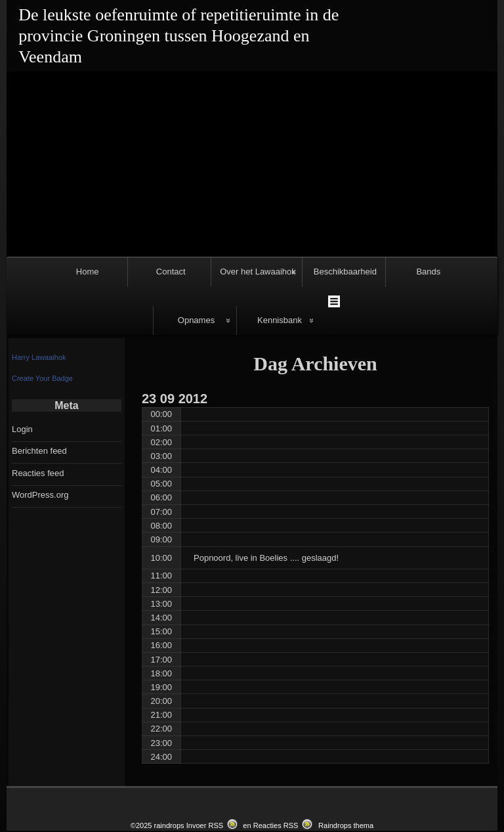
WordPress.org (40, 438)
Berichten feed (39, 394)
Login (22, 373)
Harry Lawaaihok (39, 300)
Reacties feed (38, 417)
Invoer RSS (205, 769)
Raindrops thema (346, 769)
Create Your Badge (42, 321)
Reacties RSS (276, 769)
